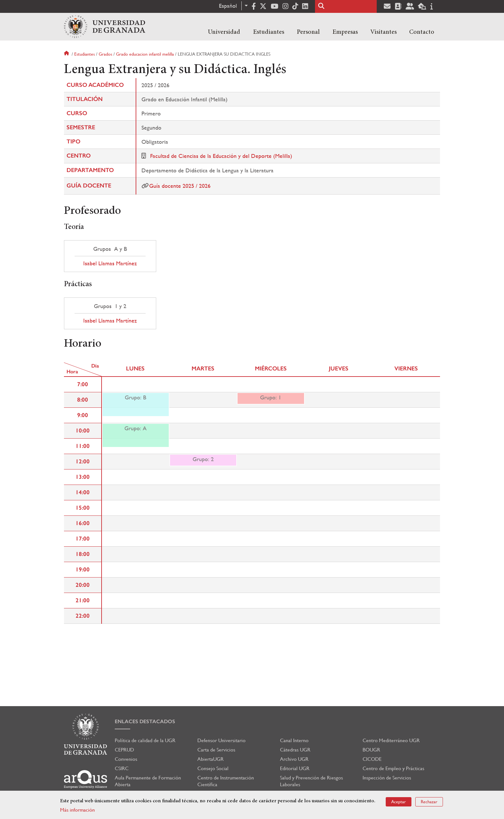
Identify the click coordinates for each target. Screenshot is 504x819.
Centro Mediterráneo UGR (391, 740)
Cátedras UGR (295, 750)
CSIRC (122, 768)
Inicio (67, 54)
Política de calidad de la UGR (145, 740)
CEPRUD (124, 750)
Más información (77, 810)
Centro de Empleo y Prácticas (393, 768)
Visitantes (383, 32)
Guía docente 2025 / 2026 (180, 186)
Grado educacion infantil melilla (145, 54)
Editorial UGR (295, 768)
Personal (308, 32)
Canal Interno (294, 740)
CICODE (372, 759)
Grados (105, 54)
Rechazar (429, 802)
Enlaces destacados (145, 721)
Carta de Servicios (216, 750)
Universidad (224, 32)
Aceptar (399, 802)
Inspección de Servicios (387, 778)
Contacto (422, 32)
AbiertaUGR (211, 759)
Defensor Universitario (221, 740)
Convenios (126, 759)
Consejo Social (213, 768)
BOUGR (371, 750)
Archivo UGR (294, 759)
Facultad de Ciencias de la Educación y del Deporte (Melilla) (221, 156)
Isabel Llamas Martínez (110, 263)
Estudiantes (269, 32)
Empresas (345, 32)
